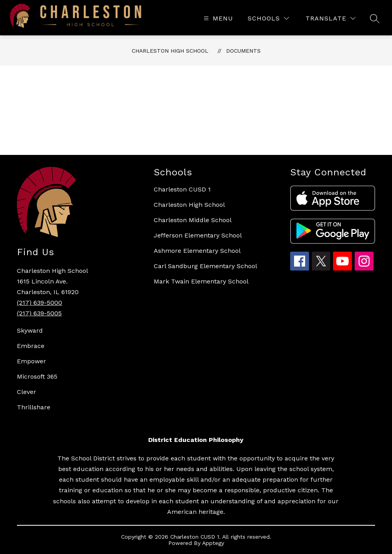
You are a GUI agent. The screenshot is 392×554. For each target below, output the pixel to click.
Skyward (30, 330)
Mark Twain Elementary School (201, 281)
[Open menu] (217, 18)
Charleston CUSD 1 (182, 189)
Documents (243, 51)
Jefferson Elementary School (198, 235)
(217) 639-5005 (39, 313)
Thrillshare (34, 407)
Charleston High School (170, 51)
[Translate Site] (330, 18)
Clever (27, 392)
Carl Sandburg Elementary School (205, 266)
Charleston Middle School (193, 220)
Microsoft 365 (37, 376)
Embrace (31, 346)
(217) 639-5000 (40, 303)
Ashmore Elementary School (197, 251)
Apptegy (213, 543)
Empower (31, 361)
